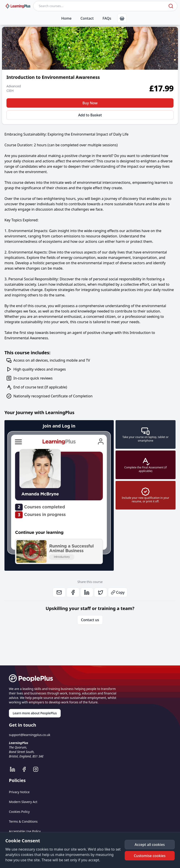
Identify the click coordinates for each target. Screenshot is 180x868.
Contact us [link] (90, 620)
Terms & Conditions (23, 821)
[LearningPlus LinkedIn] (15, 769)
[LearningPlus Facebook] (26, 769)
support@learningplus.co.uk (30, 735)
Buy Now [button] (90, 103)
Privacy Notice (19, 792)
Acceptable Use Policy (25, 831)
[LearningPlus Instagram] (38, 769)
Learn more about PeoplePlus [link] (35, 713)
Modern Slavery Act (23, 802)
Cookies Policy (19, 812)
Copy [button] (118, 592)
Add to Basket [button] (90, 115)
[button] (150, 845)
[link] (122, 18)
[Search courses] (100, 6)
